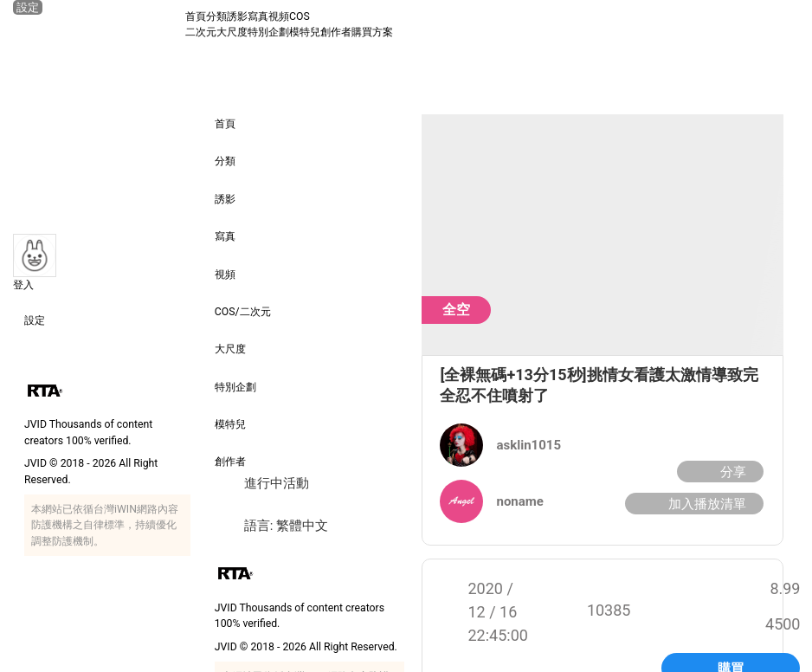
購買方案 (372, 32)
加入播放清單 (692, 504)
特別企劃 (268, 32)
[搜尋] (783, 24)
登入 (23, 285)
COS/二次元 (243, 300)
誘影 (237, 16)
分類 (216, 16)
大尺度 (232, 32)
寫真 (258, 16)
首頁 (196, 16)
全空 (456, 310)
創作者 (336, 32)
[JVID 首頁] (99, 24)
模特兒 (305, 32)
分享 (718, 472)
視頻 (279, 16)
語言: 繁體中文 (271, 526)
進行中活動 (262, 484)
